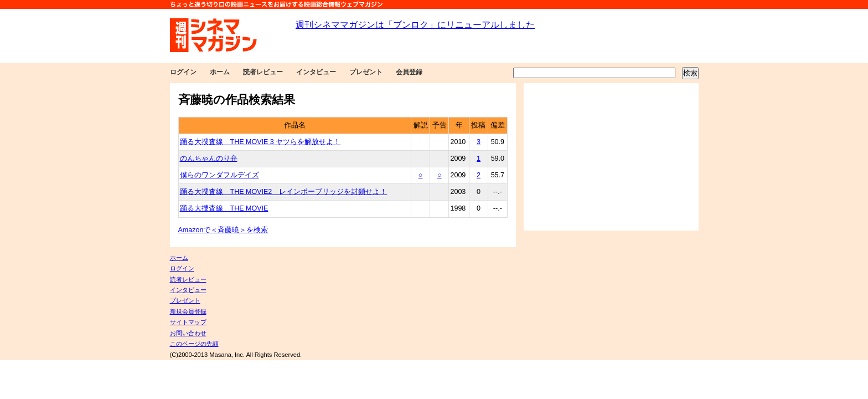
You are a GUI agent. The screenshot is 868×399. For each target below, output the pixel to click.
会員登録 (409, 72)
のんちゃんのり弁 (209, 158)
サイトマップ (188, 322)
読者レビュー (263, 72)
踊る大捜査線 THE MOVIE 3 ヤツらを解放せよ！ (260, 142)
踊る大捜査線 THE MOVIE (224, 208)
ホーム (220, 72)
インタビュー (316, 72)
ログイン (183, 72)
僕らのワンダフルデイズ (219, 175)
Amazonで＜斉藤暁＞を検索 (223, 230)
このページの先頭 (194, 344)
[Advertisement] (611, 157)
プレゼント (366, 72)
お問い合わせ (188, 333)
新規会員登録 (188, 311)
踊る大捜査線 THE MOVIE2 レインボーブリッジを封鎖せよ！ (284, 192)
